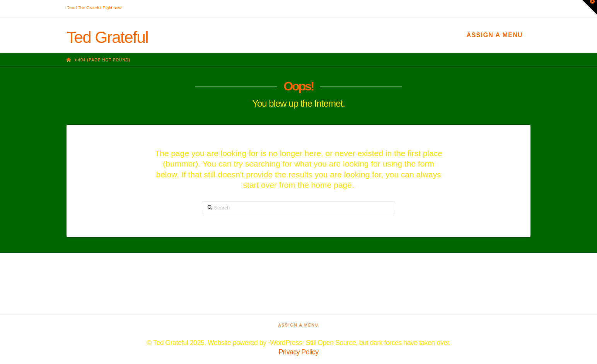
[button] (590, 7)
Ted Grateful (107, 37)
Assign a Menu (495, 35)
